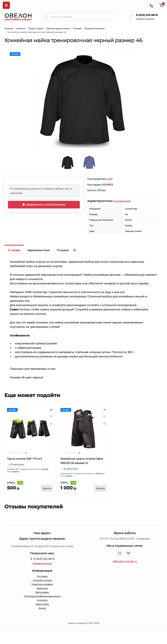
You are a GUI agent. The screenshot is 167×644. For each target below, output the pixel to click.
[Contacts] (151, 5)
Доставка (42, 576)
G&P (110, 179)
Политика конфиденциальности (42, 596)
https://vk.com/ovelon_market (128, 553)
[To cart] (47, 488)
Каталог (21, 28)
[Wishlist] (51, 417)
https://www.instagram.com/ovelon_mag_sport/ (120, 553)
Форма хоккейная (95, 28)
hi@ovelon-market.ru (125, 561)
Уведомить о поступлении (44, 205)
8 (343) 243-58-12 (147, 15)
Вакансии (42, 588)
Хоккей (77, 28)
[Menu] (6, 5)
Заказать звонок (145, 19)
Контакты (42, 600)
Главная (9, 28)
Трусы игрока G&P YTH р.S (25, 459)
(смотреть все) (122, 201)
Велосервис (42, 592)
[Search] (46, 17)
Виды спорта (36, 28)
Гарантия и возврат (42, 584)
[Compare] (51, 424)
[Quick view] (51, 410)
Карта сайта (42, 604)
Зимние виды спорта (58, 28)
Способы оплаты (42, 580)
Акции (42, 608)
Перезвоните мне (42, 563)
